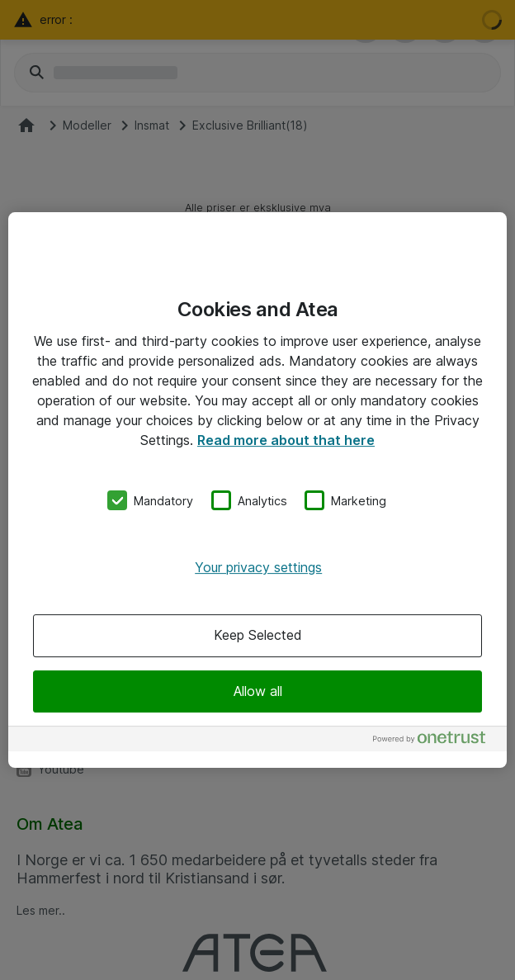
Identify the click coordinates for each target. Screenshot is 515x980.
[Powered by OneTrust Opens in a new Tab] (436, 741)
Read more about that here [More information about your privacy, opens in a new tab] (286, 440)
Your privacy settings (258, 567)
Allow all (258, 691)
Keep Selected (258, 636)
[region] (257, 490)
